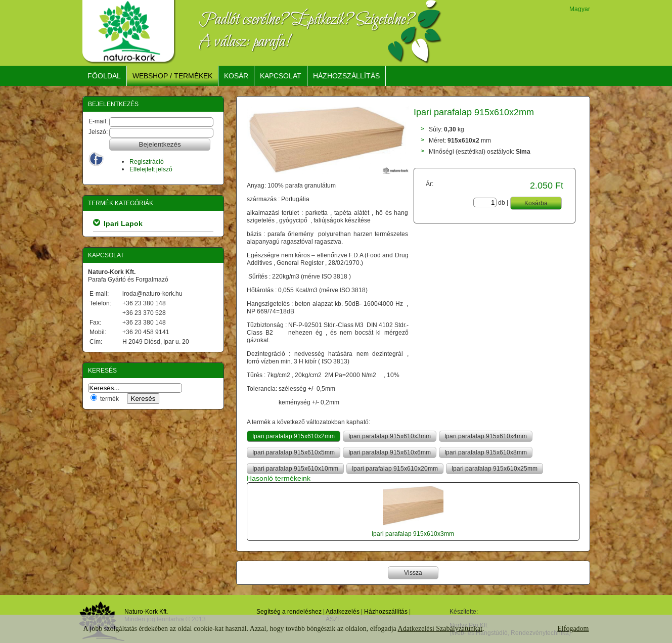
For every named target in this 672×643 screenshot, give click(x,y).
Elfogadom (573, 629)
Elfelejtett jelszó (151, 169)
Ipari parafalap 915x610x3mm (413, 534)
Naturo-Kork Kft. (146, 611)
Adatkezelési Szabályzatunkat (440, 629)
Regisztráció (147, 162)
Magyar (580, 9)
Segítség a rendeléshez (289, 611)
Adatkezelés (343, 611)
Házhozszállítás (386, 611)
